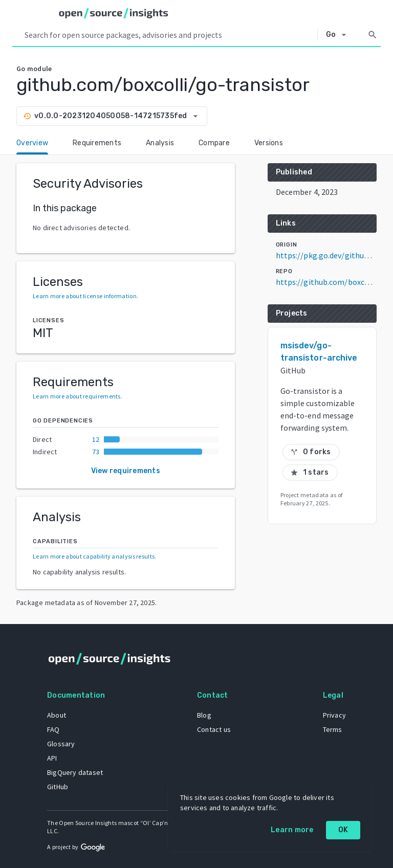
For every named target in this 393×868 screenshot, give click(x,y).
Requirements (97, 143)
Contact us (214, 729)
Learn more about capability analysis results (94, 556)
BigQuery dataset (75, 772)
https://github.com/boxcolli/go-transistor (326, 282)
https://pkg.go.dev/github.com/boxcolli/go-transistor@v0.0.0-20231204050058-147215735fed (326, 255)
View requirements (126, 471)
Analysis (160, 143)
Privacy (334, 715)
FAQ (53, 729)
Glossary (61, 744)
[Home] (114, 13)
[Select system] (339, 35)
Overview (32, 143)
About (57, 715)
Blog (204, 715)
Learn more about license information (85, 296)
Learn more (292, 830)
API (52, 758)
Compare (214, 143)
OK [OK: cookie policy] (343, 830)
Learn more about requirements (77, 396)
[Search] (373, 35)
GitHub (58, 787)
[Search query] (169, 35)
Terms (333, 729)
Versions (269, 143)
